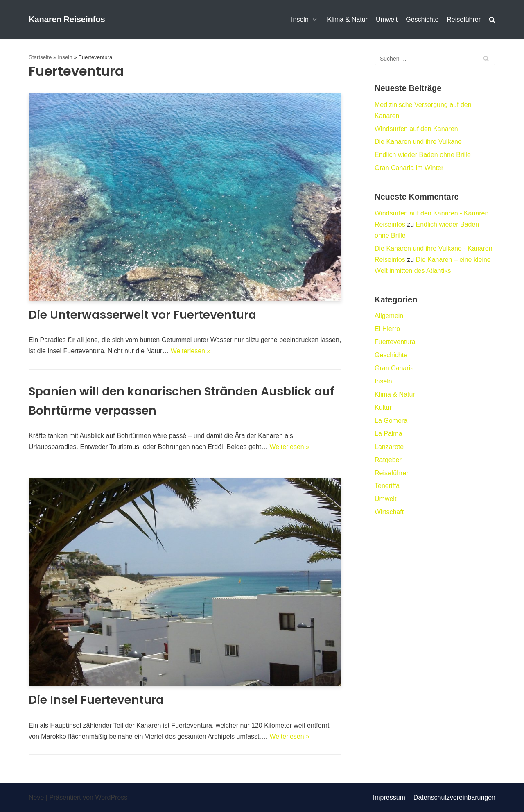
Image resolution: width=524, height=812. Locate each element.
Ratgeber (388, 460)
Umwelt (387, 19)
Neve (36, 797)
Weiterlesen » (191, 351)
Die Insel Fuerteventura (96, 700)
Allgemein (389, 316)
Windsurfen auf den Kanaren (416, 129)
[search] (492, 20)
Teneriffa (387, 486)
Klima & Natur (347, 19)
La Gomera (391, 421)
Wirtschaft (389, 512)
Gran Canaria (394, 368)
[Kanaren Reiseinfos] (67, 20)
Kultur (383, 407)
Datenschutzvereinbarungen (454, 797)
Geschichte (422, 19)
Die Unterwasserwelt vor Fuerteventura (142, 315)
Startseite (40, 57)
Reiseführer (464, 19)
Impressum (389, 797)
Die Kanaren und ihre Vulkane (418, 142)
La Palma (388, 434)
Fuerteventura (395, 342)
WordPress (111, 797)
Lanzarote (389, 447)
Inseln (65, 57)
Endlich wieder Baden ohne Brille (423, 155)
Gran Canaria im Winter (409, 168)
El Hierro (387, 329)
